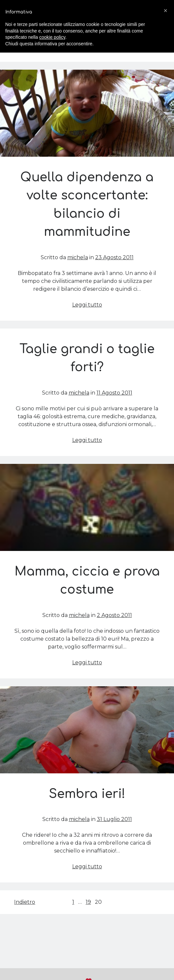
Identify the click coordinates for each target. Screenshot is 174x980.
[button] (165, 11)
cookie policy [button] (52, 37)
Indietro (25, 902)
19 (88, 902)
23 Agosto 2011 (114, 257)
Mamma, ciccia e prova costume (87, 507)
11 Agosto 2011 (114, 393)
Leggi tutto (87, 305)
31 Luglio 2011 (114, 819)
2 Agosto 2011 (114, 615)
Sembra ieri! (87, 730)
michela (78, 257)
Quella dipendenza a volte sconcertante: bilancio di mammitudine (87, 113)
